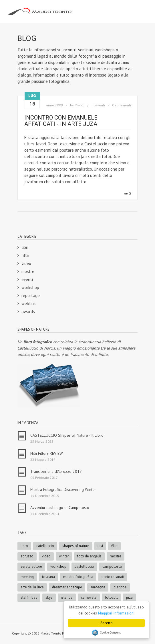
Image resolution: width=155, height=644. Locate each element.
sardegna (98, 587)
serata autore (31, 566)
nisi (100, 546)
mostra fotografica (78, 577)
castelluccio (84, 566)
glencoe (120, 587)
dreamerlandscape (67, 587)
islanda (67, 597)
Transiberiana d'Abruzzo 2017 (56, 471)
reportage (31, 295)
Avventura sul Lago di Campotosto (60, 508)
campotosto (112, 566)
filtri (25, 255)
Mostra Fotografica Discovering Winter (63, 489)
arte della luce (32, 587)
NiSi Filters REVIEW (47, 453)
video (26, 263)
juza (129, 597)
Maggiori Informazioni (116, 613)
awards (28, 312)
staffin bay (29, 597)
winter (64, 556)
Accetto (107, 623)
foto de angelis (89, 556)
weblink (29, 304)
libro (24, 546)
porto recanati (113, 577)
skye (49, 597)
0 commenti (122, 105)
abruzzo (27, 556)
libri (25, 247)
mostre (28, 271)
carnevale (89, 597)
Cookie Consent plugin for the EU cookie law (106, 633)
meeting (27, 577)
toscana (48, 577)
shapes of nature (76, 546)
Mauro (80, 105)
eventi (100, 105)
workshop (30, 287)
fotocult (111, 597)
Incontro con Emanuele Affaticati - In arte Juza (61, 121)
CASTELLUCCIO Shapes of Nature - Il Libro (67, 435)
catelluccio (45, 546)
